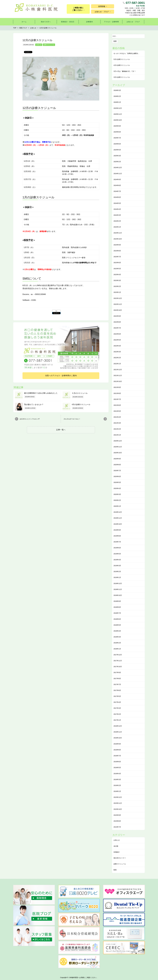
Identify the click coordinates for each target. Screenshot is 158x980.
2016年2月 (117, 785)
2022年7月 (117, 328)
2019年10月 (118, 524)
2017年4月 (117, 702)
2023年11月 (118, 233)
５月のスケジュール (80, 393)
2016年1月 (117, 791)
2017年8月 (117, 679)
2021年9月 (117, 387)
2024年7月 (117, 191)
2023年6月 (117, 263)
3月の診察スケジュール (122, 77)
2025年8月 (117, 132)
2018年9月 (117, 601)
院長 (115, 870)
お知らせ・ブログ (102, 12)
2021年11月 (118, 375)
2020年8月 (117, 465)
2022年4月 (117, 346)
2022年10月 (118, 310)
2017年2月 (117, 714)
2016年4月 (117, 774)
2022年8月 (117, 322)
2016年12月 (118, 726)
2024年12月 (118, 168)
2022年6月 (117, 334)
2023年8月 (117, 251)
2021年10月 (118, 381)
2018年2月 (117, 643)
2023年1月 (117, 292)
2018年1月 (117, 649)
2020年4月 (117, 488)
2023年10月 (118, 239)
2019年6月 (117, 548)
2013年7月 (117, 827)
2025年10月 (118, 120)
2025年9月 (117, 126)
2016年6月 (117, 762)
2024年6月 (117, 197)
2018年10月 (118, 595)
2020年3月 (117, 494)
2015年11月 (118, 803)
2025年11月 (118, 114)
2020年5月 (117, 482)
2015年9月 (117, 815)
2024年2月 (117, 221)
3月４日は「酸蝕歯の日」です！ (125, 71)
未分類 (116, 846)
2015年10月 (118, 809)
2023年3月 (117, 280)
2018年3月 (117, 637)
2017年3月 (117, 708)
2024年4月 (117, 209)
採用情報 (102, 6)
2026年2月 (117, 96)
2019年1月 (117, 577)
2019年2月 (117, 572)
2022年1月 (117, 364)
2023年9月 (117, 245)
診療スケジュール (49, 45)
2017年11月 (118, 661)
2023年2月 (117, 286)
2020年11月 (118, 447)
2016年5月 (117, 768)
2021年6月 (117, 405)
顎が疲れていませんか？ (34, 404)
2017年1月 (117, 720)
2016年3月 (117, 779)
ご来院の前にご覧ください (78, 9)
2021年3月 (117, 423)
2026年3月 (117, 90)
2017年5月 (117, 696)
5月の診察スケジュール (122, 59)
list (56, 311)
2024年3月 (117, 215)
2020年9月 (117, 459)
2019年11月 (118, 518)
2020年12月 (118, 441)
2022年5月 (117, 340)
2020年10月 (118, 453)
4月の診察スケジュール (122, 65)
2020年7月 (117, 471)
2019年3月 (117, 566)
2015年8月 (117, 821)
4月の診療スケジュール (81, 404)
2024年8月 (117, 185)
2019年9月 (117, 530)
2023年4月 (117, 275)
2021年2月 (117, 429)
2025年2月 (117, 162)
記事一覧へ (61, 430)
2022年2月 (117, 358)
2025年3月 (117, 156)
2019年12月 (118, 512)
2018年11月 (118, 589)
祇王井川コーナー (120, 858)
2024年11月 (118, 174)
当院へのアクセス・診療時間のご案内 (61, 376)
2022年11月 (118, 304)
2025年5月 (117, 150)
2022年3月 (117, 352)
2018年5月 (117, 625)
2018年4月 (117, 631)
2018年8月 (117, 607)
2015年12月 (118, 797)
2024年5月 (117, 203)
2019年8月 (117, 536)
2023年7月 (117, 257)
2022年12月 (118, 298)
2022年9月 (117, 316)
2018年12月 (118, 583)
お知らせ (39, 45)
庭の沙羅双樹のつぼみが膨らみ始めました (41, 393)
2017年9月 (117, 672)
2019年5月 (117, 554)
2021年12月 (118, 370)
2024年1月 (117, 227)
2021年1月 (117, 435)
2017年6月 (117, 690)
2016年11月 (118, 732)
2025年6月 (117, 144)
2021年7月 (117, 399)
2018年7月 (117, 613)
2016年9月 (117, 744)
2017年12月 (118, 655)
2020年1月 (117, 506)
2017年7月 (117, 684)
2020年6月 (117, 476)
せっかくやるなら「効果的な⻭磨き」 (127, 53)
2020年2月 (117, 500)
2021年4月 (117, 417)
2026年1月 (117, 102)
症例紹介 (117, 852)
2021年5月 (117, 411)
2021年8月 (117, 393)
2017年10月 (118, 667)
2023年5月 (117, 269)
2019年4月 (117, 560)
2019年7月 (117, 542)
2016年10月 (118, 738)
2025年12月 (118, 108)
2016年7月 (117, 756)
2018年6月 (117, 619)
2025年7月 (117, 138)
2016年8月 (117, 750)
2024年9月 (117, 179)
